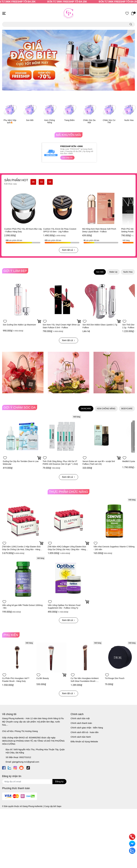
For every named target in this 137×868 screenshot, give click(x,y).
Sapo (59, 806)
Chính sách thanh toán (81, 723)
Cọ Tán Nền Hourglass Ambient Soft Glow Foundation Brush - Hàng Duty (85, 681)
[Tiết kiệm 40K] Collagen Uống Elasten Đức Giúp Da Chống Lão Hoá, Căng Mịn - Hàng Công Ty (67, 549)
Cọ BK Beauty (43, 678)
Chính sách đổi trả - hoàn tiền (85, 732)
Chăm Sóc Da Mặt (89, 121)
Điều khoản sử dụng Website (84, 741)
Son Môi (30, 120)
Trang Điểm (69, 120)
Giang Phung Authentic (33, 806)
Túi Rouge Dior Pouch (115, 678)
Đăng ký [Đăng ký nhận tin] (59, 782)
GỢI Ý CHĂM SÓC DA (20, 407)
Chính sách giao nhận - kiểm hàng (87, 728)
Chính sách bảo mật (80, 718)
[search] (131, 24)
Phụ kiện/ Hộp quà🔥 (10, 121)
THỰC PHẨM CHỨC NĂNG (69, 492)
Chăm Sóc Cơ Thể (109, 121)
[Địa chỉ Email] (34, 782)
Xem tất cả (68, 250)
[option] (68, 60)
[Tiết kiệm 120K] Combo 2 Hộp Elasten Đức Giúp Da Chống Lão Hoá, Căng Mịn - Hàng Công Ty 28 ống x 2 (21, 549)
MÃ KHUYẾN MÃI (68, 135)
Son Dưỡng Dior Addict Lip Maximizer (19, 325)
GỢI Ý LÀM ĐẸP (15, 271)
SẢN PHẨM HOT (16, 180)
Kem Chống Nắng (50, 121)
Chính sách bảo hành (81, 737)
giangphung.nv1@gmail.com (26, 762)
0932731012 (25, 757)
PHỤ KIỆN (11, 635)
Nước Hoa (129, 120)
